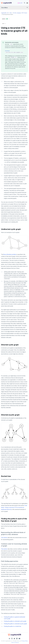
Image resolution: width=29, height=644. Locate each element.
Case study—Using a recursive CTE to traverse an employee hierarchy (14, 507)
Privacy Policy (25, 641)
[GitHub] (12, 639)
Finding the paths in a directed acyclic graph (15, 624)
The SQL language (17, 13)
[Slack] (9, 639)
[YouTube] (19, 639)
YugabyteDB (4, 13)
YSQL (11, 13)
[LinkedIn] (17, 639)
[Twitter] (14, 639)
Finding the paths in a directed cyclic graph (15, 621)
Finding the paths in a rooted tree (12, 626)
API (8, 13)
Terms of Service (15, 642)
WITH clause (24, 13)
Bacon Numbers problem (10, 254)
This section (4, 538)
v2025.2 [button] (6, 19)
